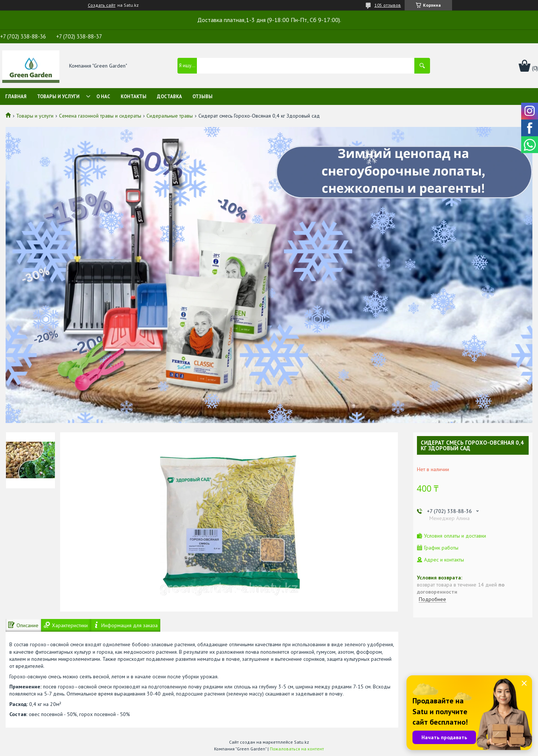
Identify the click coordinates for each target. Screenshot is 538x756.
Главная (16, 97)
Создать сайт (102, 5)
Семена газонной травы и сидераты (100, 116)
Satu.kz (302, 742)
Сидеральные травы (170, 116)
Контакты (134, 97)
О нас (103, 97)
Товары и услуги (58, 97)
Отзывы (202, 97)
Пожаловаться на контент (297, 749)
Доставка (169, 97)
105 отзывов (388, 5)
